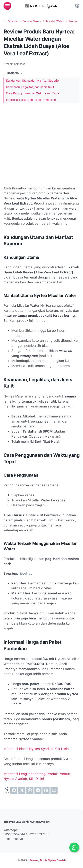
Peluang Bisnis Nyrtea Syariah (48, 860)
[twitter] (22, 790)
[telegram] (38, 790)
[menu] (7, 6)
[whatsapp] (30, 790)
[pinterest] (46, 790)
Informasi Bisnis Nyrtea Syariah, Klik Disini (37, 749)
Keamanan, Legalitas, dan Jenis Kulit (30, 87)
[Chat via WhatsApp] (74, 847)
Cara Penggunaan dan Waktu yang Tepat (33, 93)
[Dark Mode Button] (77, 6)
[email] (54, 790)
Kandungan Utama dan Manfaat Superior (33, 81)
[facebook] (14, 790)
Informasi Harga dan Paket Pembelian (31, 100)
